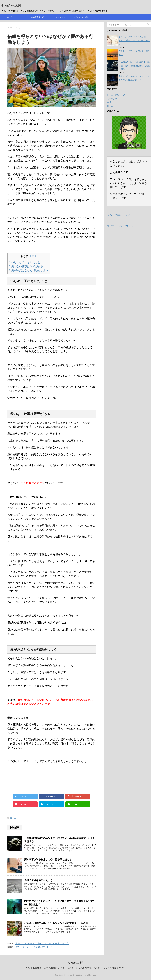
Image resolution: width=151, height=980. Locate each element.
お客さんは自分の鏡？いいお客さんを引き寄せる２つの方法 (56, 923)
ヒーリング (112, 99)
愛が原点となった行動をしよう (29, 270)
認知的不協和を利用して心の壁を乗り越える (48, 860)
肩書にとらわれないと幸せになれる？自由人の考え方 (42, 943)
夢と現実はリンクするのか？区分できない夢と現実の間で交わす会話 (134, 40)
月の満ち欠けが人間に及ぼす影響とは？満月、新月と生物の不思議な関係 (134, 66)
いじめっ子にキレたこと (25, 262)
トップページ (12, 17)
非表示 (33, 256)
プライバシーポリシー (83, 17)
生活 (109, 102)
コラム (13, 818)
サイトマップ (59, 17)
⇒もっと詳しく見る (119, 215)
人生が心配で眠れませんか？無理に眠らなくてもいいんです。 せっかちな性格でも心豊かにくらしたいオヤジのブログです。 (75, 968)
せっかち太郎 (12, 6)
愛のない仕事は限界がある (26, 266)
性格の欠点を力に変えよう (38, 880)
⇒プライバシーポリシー (121, 226)
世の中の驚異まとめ (36, 17)
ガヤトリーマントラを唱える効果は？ (34, 947)
